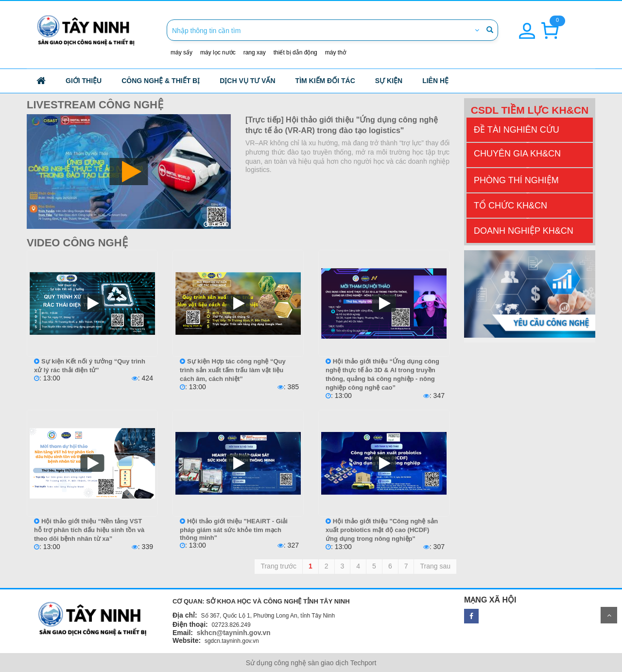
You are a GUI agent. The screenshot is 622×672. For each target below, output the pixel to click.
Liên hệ (435, 81)
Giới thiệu (84, 81)
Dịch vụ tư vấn (247, 81)
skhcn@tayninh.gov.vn (234, 633)
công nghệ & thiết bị (161, 81)
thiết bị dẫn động (295, 52)
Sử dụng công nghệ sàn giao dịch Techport (311, 663)
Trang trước (278, 566)
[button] (527, 25)
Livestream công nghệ (95, 105)
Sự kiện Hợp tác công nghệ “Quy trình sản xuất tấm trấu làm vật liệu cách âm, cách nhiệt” (233, 370)
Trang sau (435, 566)
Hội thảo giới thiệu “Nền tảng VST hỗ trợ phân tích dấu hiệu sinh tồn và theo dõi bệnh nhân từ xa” (89, 530)
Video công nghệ (77, 243)
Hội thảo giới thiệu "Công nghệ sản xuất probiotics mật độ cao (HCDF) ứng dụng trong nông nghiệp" (382, 530)
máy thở (336, 52)
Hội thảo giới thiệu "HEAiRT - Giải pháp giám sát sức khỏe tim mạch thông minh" (234, 529)
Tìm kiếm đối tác (325, 81)
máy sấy (181, 52)
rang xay (255, 52)
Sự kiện (389, 81)
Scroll (609, 615)
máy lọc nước (218, 52)
